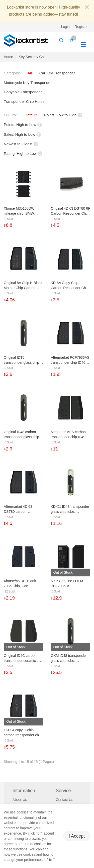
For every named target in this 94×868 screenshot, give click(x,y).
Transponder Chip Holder (25, 101)
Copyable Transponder (23, 92)
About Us (20, 800)
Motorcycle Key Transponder (28, 83)
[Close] (87, 7)
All (30, 73)
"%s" (51, 860)
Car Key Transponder (57, 73)
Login (65, 27)
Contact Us (65, 800)
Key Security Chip (32, 57)
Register (81, 27)
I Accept (77, 836)
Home (8, 57)
